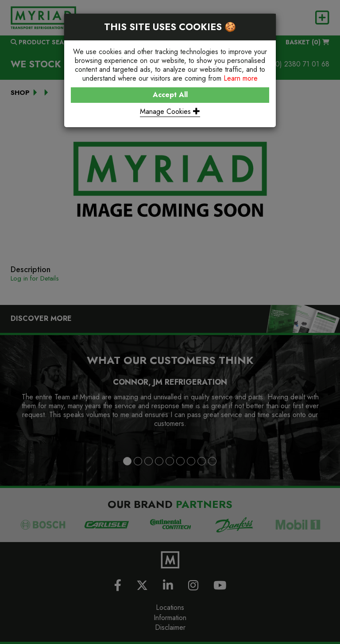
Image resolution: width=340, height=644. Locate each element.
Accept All (170, 95)
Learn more (241, 78)
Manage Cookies (170, 111)
